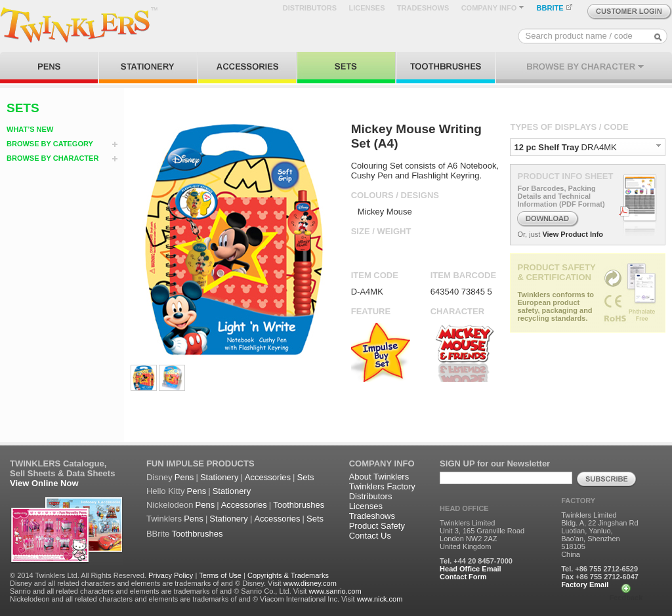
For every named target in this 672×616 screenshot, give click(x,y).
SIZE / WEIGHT (381, 231)
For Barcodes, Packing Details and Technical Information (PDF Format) (561, 196)
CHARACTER (457, 311)
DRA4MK (599, 147)
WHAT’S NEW (30, 129)
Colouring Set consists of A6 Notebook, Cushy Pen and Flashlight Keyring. (425, 171)
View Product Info (573, 234)
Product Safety (377, 526)
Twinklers (164, 519)
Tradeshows (372, 516)
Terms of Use (220, 575)
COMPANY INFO (493, 8)
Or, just (529, 234)
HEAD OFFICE (464, 508)
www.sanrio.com (335, 591)
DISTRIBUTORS (310, 8)
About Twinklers (379, 477)
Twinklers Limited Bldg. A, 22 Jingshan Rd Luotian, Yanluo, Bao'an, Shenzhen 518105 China (599, 535)
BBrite (158, 534)
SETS (23, 108)
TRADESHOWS (423, 8)
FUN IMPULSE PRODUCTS (200, 463)
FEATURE (371, 311)
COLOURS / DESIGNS (395, 195)
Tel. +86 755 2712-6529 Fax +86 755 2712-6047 (600, 573)
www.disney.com (310, 583)
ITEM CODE (375, 275)
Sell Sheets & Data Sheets (62, 473)
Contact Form (463, 577)
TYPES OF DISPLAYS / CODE (569, 127)
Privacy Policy (171, 575)
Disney (159, 477)
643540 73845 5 (461, 292)
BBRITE (555, 8)
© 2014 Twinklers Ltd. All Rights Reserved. (78, 575)
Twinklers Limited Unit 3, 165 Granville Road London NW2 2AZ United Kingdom (482, 535)
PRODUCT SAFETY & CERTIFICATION (556, 272)
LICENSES (367, 8)
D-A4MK (367, 292)
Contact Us (370, 536)
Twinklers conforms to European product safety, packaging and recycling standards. (556, 306)
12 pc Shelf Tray (546, 147)
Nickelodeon (170, 505)
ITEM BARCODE (463, 275)
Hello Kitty (166, 491)
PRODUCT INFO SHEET (565, 176)
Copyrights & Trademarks (288, 575)
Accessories (268, 477)
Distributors (371, 496)
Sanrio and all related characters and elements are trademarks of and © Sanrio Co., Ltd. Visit (158, 591)
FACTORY (578, 501)
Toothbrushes (299, 505)
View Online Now (44, 483)
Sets (306, 477)
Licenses (366, 506)
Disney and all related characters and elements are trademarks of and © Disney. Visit (146, 583)
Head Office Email (471, 569)
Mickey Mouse (385, 212)
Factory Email (585, 585)
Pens (184, 477)
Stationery (220, 477)
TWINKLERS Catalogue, (58, 463)
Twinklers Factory (382, 486)
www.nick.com (380, 599)
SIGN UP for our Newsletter (495, 463)
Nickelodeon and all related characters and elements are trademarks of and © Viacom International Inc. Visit (182, 599)
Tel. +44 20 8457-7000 (476, 561)
